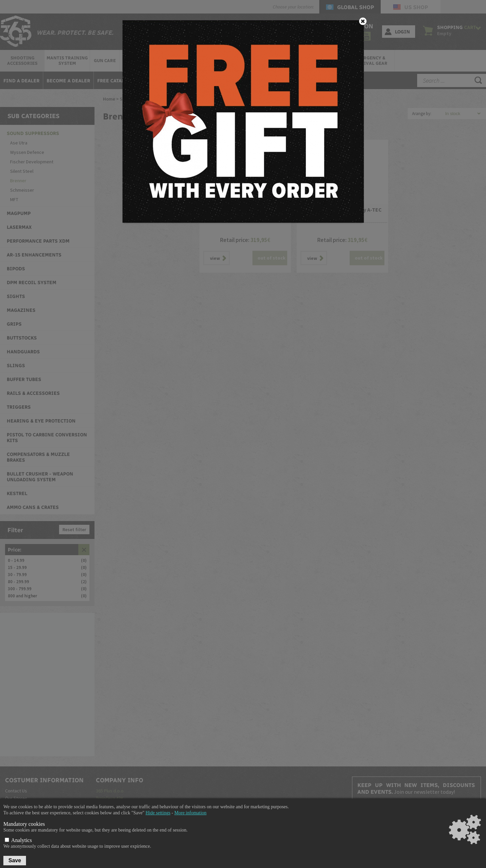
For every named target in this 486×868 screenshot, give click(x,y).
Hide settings (158, 813)
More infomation (191, 813)
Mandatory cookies (24, 824)
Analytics (18, 840)
